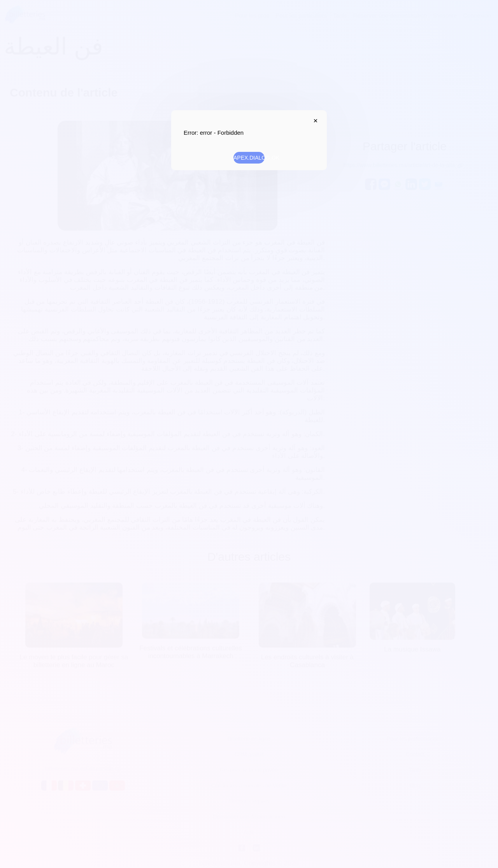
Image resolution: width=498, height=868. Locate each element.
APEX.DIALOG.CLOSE (314, 121)
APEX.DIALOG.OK (249, 158)
